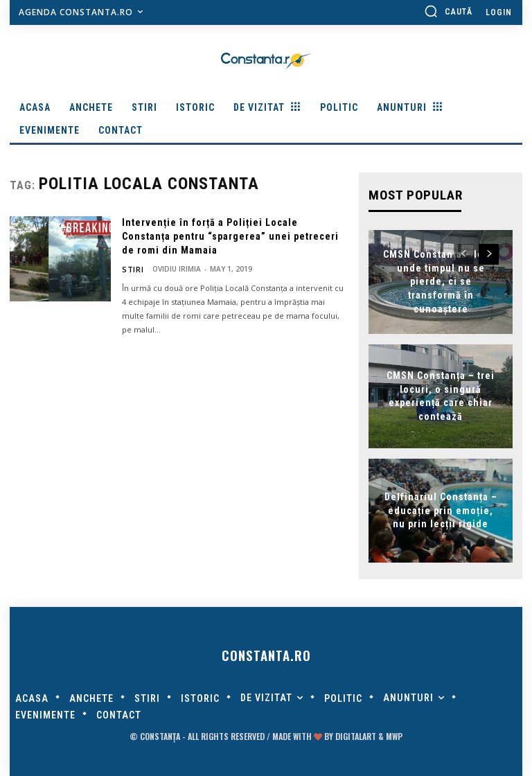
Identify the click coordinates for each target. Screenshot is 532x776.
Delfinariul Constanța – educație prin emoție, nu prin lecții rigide (441, 509)
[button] (448, 11)
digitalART (356, 736)
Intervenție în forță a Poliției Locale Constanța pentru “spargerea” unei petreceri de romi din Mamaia (230, 236)
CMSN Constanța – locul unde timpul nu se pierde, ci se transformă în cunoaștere (441, 280)
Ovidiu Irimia (173, 269)
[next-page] (489, 253)
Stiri (131, 269)
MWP (394, 736)
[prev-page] (464, 253)
